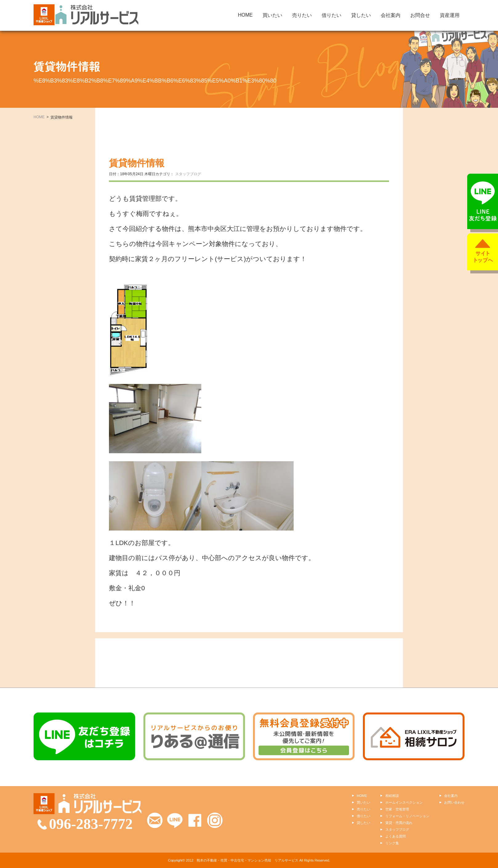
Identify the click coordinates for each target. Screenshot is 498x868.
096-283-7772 (91, 824)
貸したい (361, 15)
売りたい (302, 15)
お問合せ (420, 15)
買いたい (272, 15)
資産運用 (450, 15)
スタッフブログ (188, 174)
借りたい (331, 15)
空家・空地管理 (397, 809)
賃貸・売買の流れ (399, 823)
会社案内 (391, 15)
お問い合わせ (454, 802)
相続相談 (392, 796)
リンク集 (392, 843)
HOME (245, 15)
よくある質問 (396, 836)
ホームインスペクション (404, 802)
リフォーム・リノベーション (407, 816)
